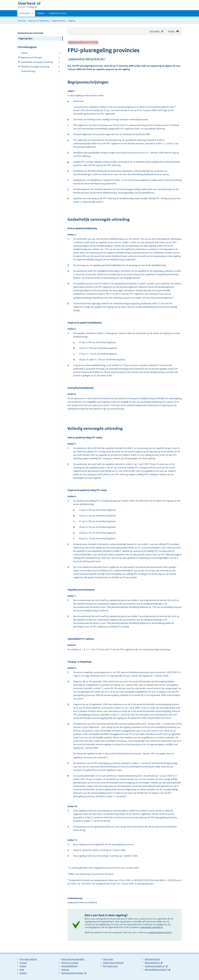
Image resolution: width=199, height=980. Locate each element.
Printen (173, 31)
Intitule (24, 53)
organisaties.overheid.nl (151, 927)
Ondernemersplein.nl (155, 966)
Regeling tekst (25, 39)
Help (22, 970)
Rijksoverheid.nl (152, 963)
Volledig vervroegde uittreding (34, 67)
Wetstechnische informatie (30, 33)
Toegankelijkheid (69, 966)
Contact (23, 963)
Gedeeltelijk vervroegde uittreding (35, 62)
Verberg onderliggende (19, 57)
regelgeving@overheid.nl (160, 932)
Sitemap (65, 970)
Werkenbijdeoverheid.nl (156, 970)
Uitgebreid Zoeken (58, 13)
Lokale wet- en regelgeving (38, 21)
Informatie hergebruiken (73, 959)
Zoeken (41, 13)
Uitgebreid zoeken (58, 21)
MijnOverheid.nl (152, 959)
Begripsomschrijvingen (30, 57)
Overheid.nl (25, 14)
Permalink (157, 31)
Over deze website (28, 959)
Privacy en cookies (70, 963)
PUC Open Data (110, 966)
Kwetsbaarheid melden (72, 973)
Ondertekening (28, 71)
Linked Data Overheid (113, 963)
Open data (108, 959)
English (23, 966)
